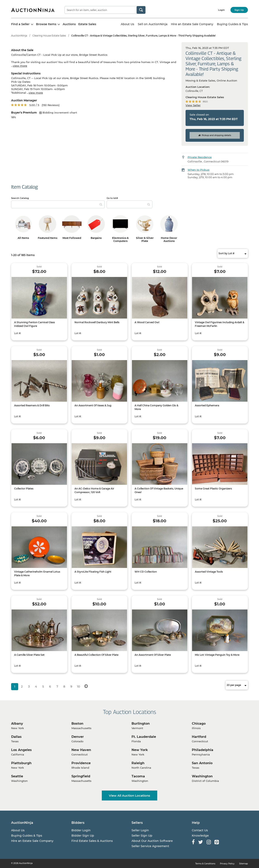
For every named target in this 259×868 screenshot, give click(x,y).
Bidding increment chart (58, 113)
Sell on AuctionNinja (153, 24)
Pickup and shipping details (215, 135)
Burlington (141, 724)
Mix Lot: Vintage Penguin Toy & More (217, 655)
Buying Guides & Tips (232, 24)
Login (221, 10)
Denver (78, 737)
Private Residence (200, 157)
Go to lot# (112, 198)
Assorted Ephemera (207, 405)
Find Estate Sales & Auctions (92, 841)
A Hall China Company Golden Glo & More (156, 407)
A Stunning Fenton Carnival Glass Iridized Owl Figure (34, 324)
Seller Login (140, 830)
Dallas (16, 737)
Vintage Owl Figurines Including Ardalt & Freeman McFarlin (220, 324)
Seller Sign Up (142, 836)
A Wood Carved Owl (147, 322)
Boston (77, 724)
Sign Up (239, 10)
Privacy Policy (227, 864)
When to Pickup (198, 170)
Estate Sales (87, 24)
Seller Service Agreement (150, 846)
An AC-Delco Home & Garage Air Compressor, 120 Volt (94, 490)
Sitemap (244, 864)
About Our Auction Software (152, 841)
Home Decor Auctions (169, 239)
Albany (17, 724)
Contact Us (200, 830)
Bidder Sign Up (83, 836)
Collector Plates (24, 489)
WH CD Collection (146, 572)
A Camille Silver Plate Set (29, 655)
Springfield (81, 776)
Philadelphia (203, 750)
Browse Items (48, 24)
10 (79, 687)
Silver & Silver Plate (145, 239)
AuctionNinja (19, 36)
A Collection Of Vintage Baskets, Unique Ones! (159, 490)
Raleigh (138, 763)
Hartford (199, 737)
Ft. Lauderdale (144, 737)
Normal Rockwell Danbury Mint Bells (97, 322)
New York (140, 750)
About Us (127, 24)
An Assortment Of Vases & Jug (93, 405)
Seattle (17, 776)
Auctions (69, 24)
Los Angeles (21, 750)
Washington (202, 776)
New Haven (81, 750)
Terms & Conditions (205, 864)
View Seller (193, 105)
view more (20, 66)
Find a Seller (22, 24)
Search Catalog (20, 198)
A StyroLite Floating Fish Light (93, 572)
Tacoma (138, 776)
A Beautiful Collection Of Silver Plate (96, 655)
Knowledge (200, 836)
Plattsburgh (21, 763)
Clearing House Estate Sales (49, 36)
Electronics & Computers (120, 239)
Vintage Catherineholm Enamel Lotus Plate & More (37, 573)
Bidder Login (81, 830)
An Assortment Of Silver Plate (153, 655)
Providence (81, 763)
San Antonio (202, 763)
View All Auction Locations (129, 796)
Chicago (199, 724)
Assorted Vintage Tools (209, 572)
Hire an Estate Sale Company (192, 24)
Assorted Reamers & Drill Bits (32, 405)
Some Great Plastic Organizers (213, 489)
